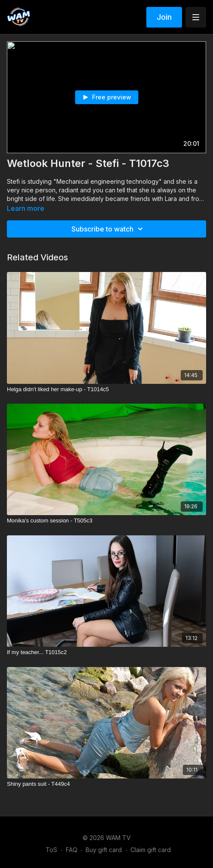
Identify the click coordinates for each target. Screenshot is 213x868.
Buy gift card (104, 850)
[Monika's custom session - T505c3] (106, 521)
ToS (51, 850)
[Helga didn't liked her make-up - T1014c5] (106, 389)
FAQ (72, 850)
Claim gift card (151, 850)
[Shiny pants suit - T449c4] (106, 784)
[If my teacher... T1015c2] (106, 652)
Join (164, 17)
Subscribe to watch (108, 229)
